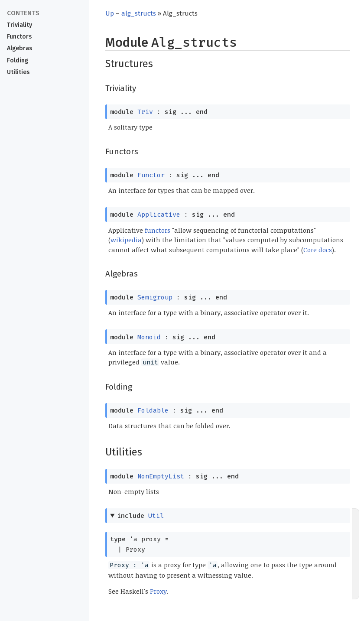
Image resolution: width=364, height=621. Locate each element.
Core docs (318, 250)
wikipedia (126, 240)
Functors (19, 37)
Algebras (19, 48)
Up (110, 13)
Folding (18, 60)
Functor (151, 175)
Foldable (153, 410)
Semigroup (155, 297)
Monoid (149, 337)
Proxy (158, 591)
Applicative (159, 215)
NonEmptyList (161, 476)
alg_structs (139, 13)
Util (156, 516)
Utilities (18, 72)
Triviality (19, 25)
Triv (145, 112)
